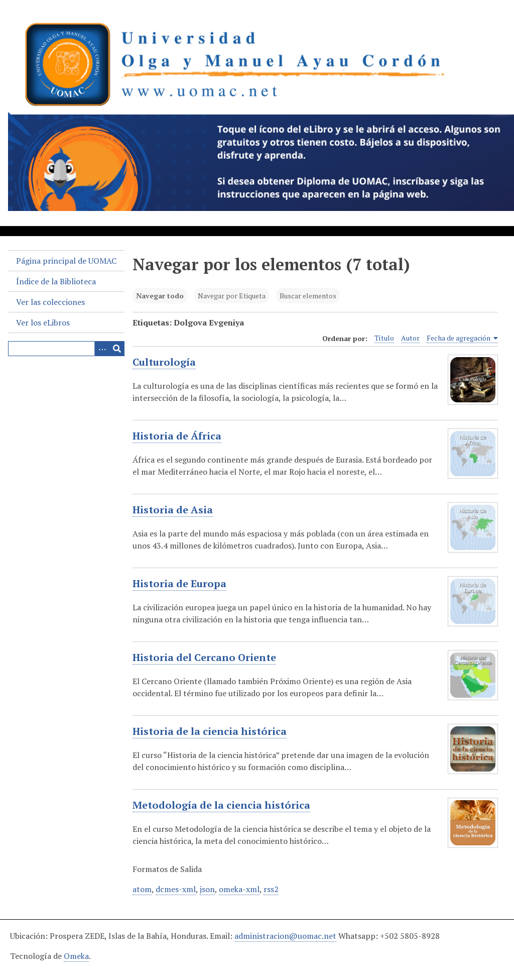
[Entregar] (117, 349)
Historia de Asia (173, 510)
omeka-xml (239, 889)
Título (384, 338)
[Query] (66, 349)
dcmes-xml (176, 889)
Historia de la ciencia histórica (210, 731)
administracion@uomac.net (285, 936)
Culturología (164, 362)
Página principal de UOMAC (66, 261)
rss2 (271, 889)
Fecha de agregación (463, 338)
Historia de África (177, 436)
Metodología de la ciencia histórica (221, 805)
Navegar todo (160, 296)
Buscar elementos (308, 296)
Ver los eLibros (43, 322)
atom (142, 889)
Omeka (76, 956)
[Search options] (102, 349)
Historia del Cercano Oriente (204, 658)
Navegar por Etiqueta (232, 296)
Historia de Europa (179, 584)
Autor (410, 338)
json (207, 889)
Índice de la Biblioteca (56, 281)
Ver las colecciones (50, 302)
